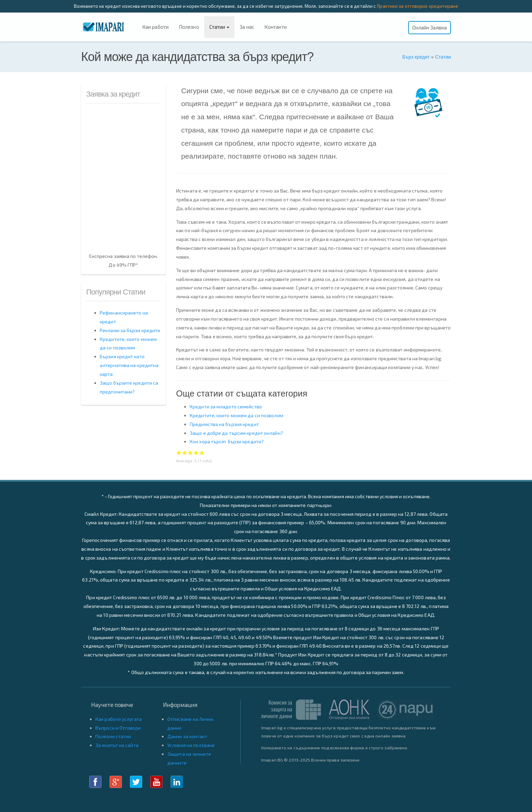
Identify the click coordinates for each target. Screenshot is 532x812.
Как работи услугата (119, 719)
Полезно (189, 27)
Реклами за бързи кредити (130, 330)
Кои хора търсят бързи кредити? (227, 441)
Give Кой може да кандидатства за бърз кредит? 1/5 (179, 453)
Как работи (155, 27)
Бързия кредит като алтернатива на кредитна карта (129, 365)
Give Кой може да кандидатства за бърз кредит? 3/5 (191, 453)
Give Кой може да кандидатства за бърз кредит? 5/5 (202, 453)
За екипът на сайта (117, 745)
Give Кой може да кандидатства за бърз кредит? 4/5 (196, 453)
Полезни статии (113, 736)
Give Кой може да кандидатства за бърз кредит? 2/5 (185, 453)
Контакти (275, 27)
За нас (247, 27)
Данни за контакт (187, 736)
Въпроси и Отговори (118, 728)
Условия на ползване (191, 745)
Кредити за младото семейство (226, 407)
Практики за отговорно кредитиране (417, 6)
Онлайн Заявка (430, 27)
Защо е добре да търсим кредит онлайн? (236, 433)
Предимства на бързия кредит (224, 424)
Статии (220, 27)
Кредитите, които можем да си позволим (236, 415)
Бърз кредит (416, 57)
